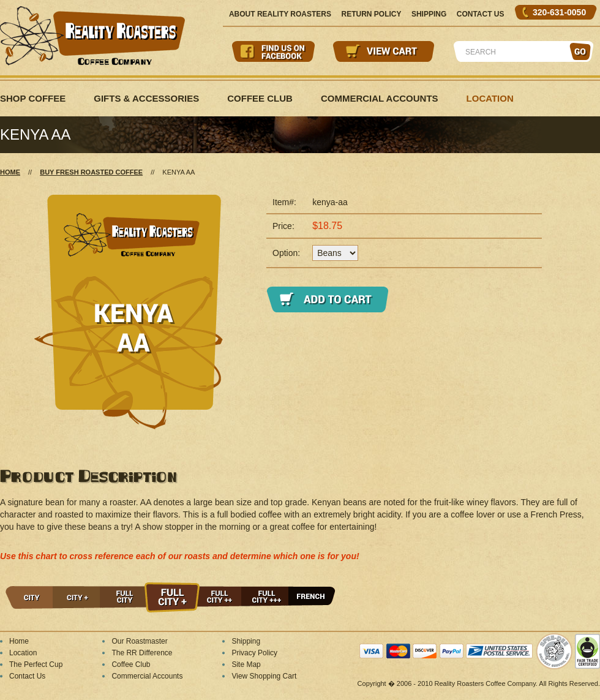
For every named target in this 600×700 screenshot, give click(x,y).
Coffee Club (260, 98)
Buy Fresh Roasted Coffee (91, 172)
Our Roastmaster (139, 641)
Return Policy (371, 14)
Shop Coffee (33, 98)
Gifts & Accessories (146, 98)
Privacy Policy (254, 653)
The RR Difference (142, 653)
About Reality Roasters (280, 14)
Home (10, 172)
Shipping (429, 14)
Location (490, 98)
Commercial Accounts (380, 98)
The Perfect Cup (36, 664)
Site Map (246, 664)
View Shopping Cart (264, 676)
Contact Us (481, 14)
